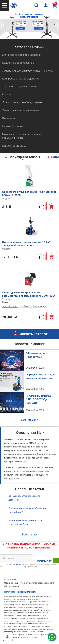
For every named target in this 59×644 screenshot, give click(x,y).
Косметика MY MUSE (14, 146)
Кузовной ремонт (13, 126)
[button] (3, 25)
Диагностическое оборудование (22, 102)
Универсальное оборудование (21, 110)
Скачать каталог (33, 334)
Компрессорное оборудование (21, 78)
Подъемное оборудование (18, 63)
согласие (17, 564)
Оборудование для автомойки (20, 86)
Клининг (7, 94)
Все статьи (29, 534)
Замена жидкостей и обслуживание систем (28, 71)
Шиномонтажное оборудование (21, 55)
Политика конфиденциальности (20, 592)
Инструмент (9, 118)
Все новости (29, 420)
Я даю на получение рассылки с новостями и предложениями (32, 566)
